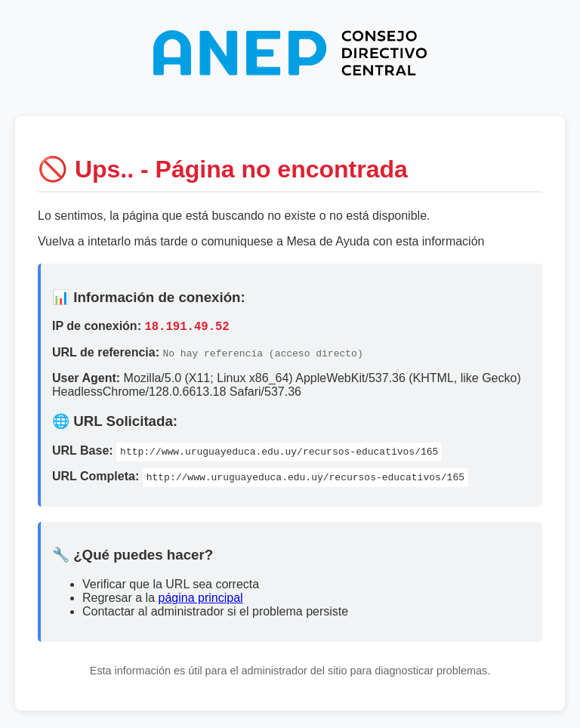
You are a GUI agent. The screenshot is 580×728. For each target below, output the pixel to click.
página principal (201, 600)
